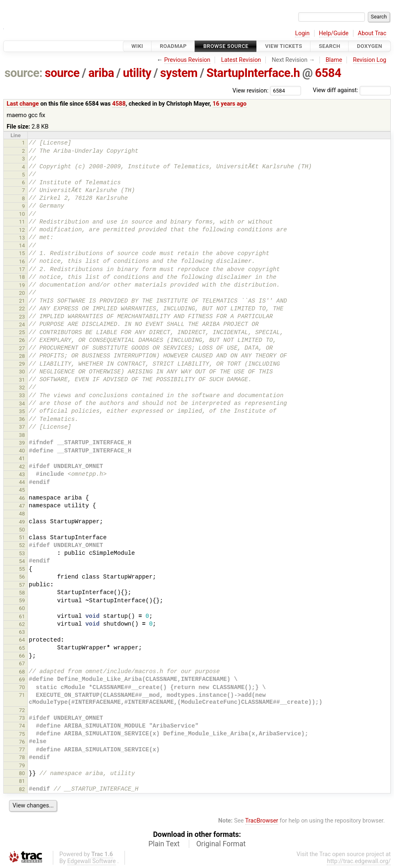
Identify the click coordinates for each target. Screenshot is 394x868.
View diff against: (352, 90)
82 (22, 789)
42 (22, 467)
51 (22, 537)
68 (22, 672)
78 (22, 757)
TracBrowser (262, 821)
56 (22, 577)
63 (22, 632)
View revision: (251, 90)
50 (22, 530)
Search (329, 46)
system (179, 73)
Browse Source (226, 46)
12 (22, 230)
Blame (334, 60)
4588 (119, 104)
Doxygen (369, 46)
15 (22, 253)
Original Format (221, 844)
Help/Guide (334, 33)
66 (22, 656)
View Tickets (283, 46)
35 (22, 411)
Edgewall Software (92, 861)
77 (22, 749)
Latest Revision (241, 60)
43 (22, 474)
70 (22, 687)
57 (22, 585)
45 (22, 490)
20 (22, 293)
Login (302, 33)
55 (22, 569)
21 (22, 301)
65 (22, 648)
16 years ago (230, 104)
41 (22, 458)
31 (22, 380)
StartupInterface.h (253, 73)
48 (22, 514)
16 (22, 261)
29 (22, 364)
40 (22, 451)
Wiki (137, 46)
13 (22, 238)
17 (22, 269)
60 (22, 608)
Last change (23, 104)
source (62, 73)
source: (24, 73)
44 (22, 482)
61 (22, 616)
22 (22, 309)
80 (22, 773)
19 (22, 285)
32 (22, 388)
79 (22, 765)
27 (22, 348)
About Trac (372, 33)
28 (22, 356)
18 (22, 277)
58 (22, 593)
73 (22, 718)
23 (22, 317)
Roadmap (173, 46)
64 (22, 640)
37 (22, 427)
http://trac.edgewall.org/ (359, 861)
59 (22, 600)
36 (22, 419)
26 (22, 340)
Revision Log (370, 60)
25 (22, 332)
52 (22, 545)
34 (22, 403)
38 (22, 435)
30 (22, 372)
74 (22, 726)
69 (22, 679)
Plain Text (164, 844)
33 (22, 395)
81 (22, 781)
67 (22, 663)
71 (22, 695)
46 (22, 498)
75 (22, 734)
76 (22, 742)
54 (22, 561)
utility (137, 73)
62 (22, 624)
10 (22, 214)
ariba (101, 73)
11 (22, 222)
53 (22, 553)
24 (22, 324)
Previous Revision (187, 60)
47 (22, 506)
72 (22, 710)
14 (22, 245)
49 (22, 522)
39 (22, 443)
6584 (328, 73)
